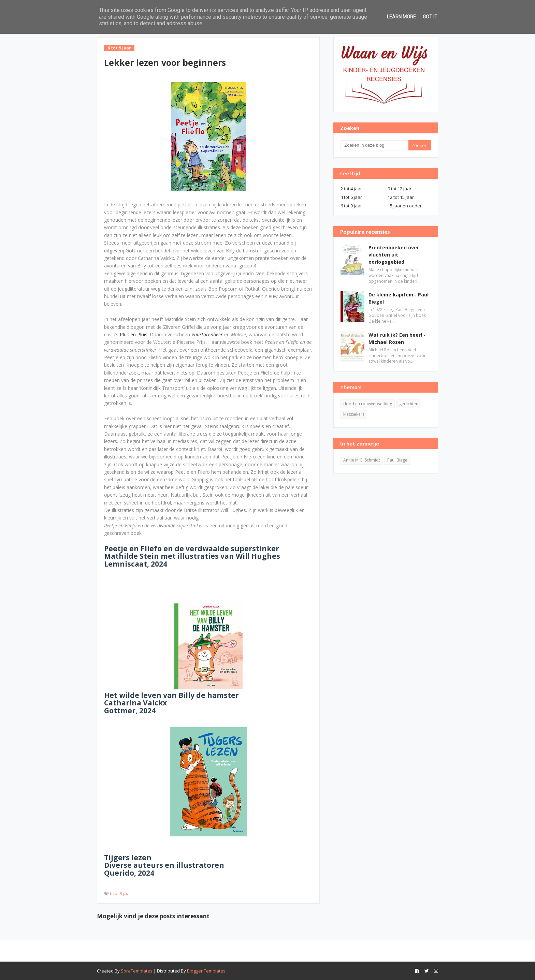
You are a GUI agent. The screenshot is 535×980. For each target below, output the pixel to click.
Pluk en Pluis (134, 334)
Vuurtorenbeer (207, 334)
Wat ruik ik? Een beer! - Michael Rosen (397, 338)
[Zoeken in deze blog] (374, 145)
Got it (430, 17)
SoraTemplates (137, 971)
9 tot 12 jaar (400, 189)
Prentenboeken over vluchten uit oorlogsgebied (394, 255)
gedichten (409, 404)
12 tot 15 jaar (401, 197)
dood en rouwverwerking (368, 404)
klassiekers (354, 414)
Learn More (401, 17)
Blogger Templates (206, 971)
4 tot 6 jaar (351, 197)
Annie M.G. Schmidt (362, 460)
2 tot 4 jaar (351, 189)
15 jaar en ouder (405, 206)
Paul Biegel (398, 460)
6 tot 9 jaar (121, 893)
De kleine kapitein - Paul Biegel (399, 298)
